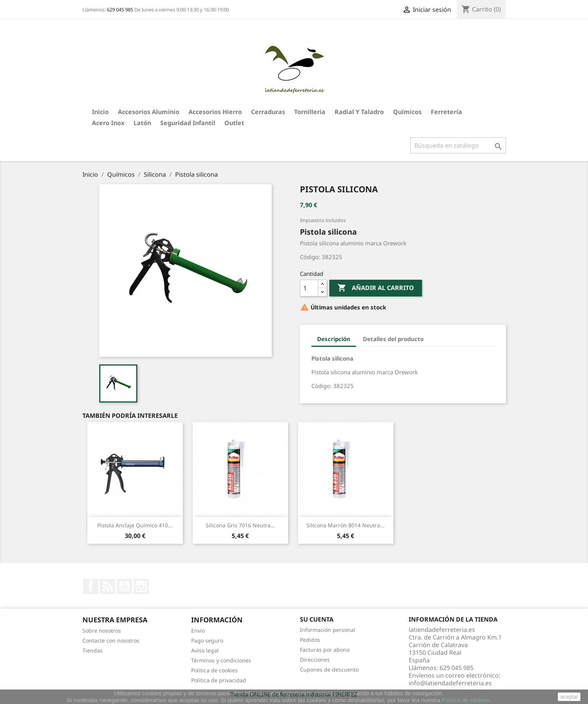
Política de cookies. (466, 700)
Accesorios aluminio (149, 112)
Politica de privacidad (219, 680)
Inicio (100, 112)
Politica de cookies (214, 670)
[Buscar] (458, 145)
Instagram (141, 586)
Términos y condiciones (221, 660)
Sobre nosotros (102, 631)
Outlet (234, 123)
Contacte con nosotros (111, 640)
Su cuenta (317, 619)
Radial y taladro (359, 112)
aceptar (569, 697)
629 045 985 (120, 10)
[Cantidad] (309, 288)
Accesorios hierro (215, 112)
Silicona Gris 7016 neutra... (240, 525)
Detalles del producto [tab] (393, 339)
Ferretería (446, 112)
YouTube (124, 586)
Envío (198, 631)
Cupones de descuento (329, 669)
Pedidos (310, 640)
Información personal (328, 630)
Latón (142, 123)
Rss (108, 586)
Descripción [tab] (334, 339)
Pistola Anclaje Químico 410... (135, 525)
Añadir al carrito (376, 288)
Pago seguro (207, 640)
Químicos (407, 112)
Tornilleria (310, 112)
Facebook (91, 586)
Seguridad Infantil (188, 123)
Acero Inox (108, 123)
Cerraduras (268, 112)
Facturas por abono (325, 650)
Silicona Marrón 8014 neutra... (346, 525)
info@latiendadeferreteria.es (450, 683)
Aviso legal (205, 650)
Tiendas (93, 650)
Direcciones (315, 660)
